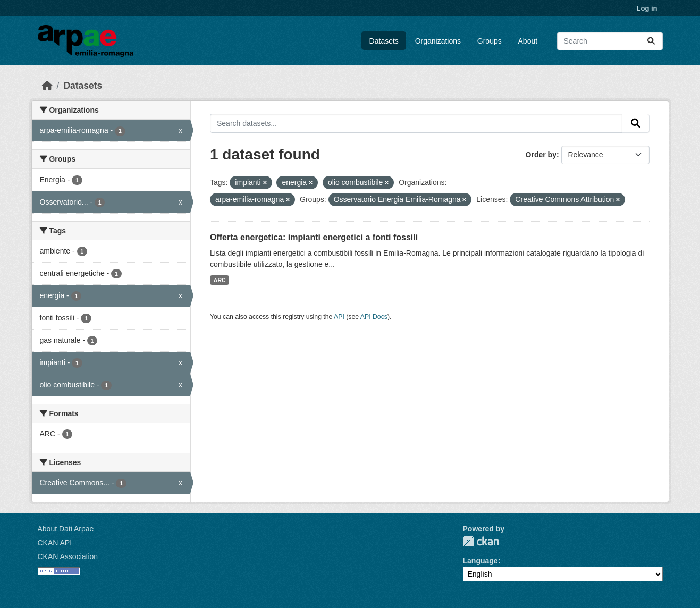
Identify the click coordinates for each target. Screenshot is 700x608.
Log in (647, 8)
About (528, 41)
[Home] (47, 86)
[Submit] (651, 41)
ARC (220, 280)
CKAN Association (68, 556)
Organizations (438, 41)
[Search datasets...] (610, 41)
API (339, 317)
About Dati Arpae (66, 529)
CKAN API (55, 543)
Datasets (384, 41)
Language (480, 561)
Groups (490, 41)
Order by (541, 155)
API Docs (374, 317)
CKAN (481, 541)
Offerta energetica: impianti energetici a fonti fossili (314, 237)
